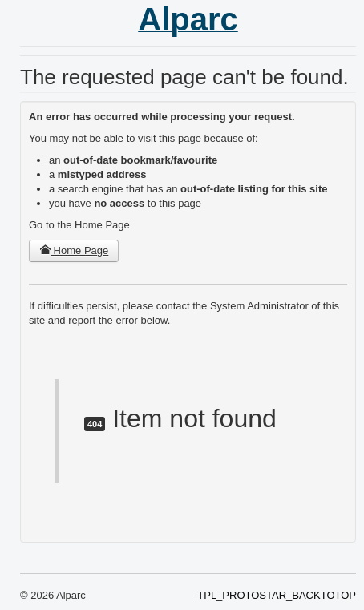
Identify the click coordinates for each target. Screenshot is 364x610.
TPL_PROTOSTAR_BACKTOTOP (277, 595)
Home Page (74, 250)
